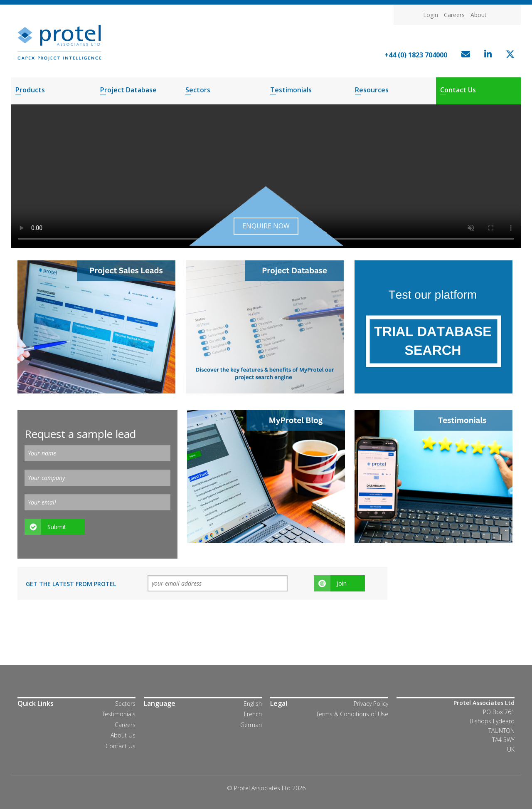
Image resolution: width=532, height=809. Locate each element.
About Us (123, 735)
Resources (372, 90)
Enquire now (266, 226)
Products (30, 90)
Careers (454, 15)
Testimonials (291, 90)
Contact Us (458, 90)
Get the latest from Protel (71, 584)
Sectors (198, 90)
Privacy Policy (371, 704)
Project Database (128, 90)
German (251, 725)
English (253, 704)
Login (431, 15)
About (479, 15)
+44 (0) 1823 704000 (416, 55)
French (253, 714)
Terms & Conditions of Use (352, 714)
